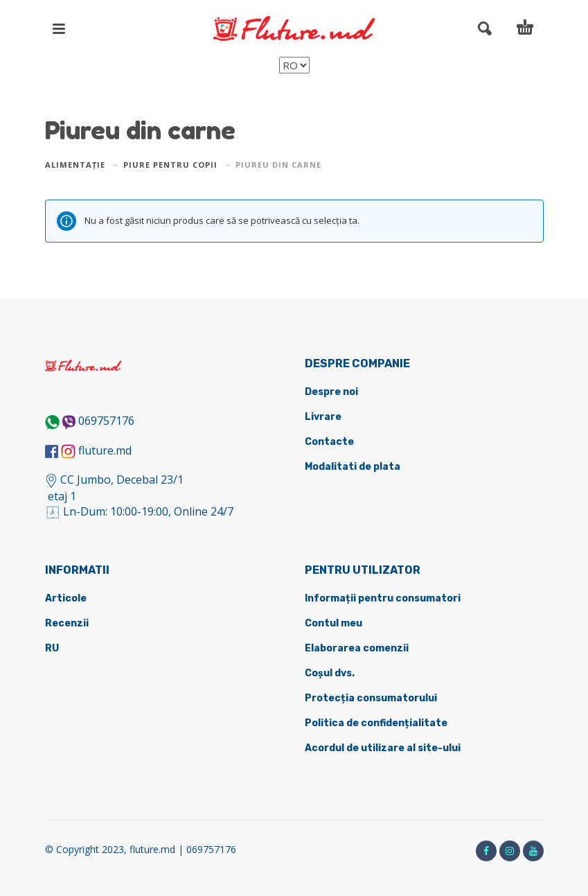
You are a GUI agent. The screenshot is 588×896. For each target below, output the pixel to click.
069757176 (106, 421)
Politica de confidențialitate (376, 723)
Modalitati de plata (353, 467)
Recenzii (67, 623)
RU (52, 648)
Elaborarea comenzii (357, 648)
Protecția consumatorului (371, 698)
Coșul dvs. (330, 673)
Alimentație (75, 165)
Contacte (329, 442)
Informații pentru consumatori (383, 598)
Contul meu (333, 623)
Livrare (323, 417)
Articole (66, 598)
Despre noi (331, 392)
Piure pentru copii (170, 165)
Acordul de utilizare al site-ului (383, 748)
